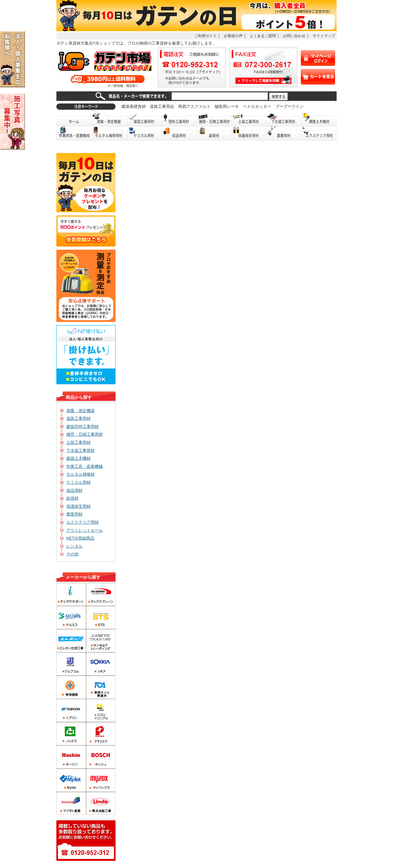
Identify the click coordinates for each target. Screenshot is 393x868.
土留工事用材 (249, 120)
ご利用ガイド (206, 36)
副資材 (215, 134)
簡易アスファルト (194, 106)
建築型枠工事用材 (80, 427)
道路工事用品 (162, 106)
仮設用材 (180, 134)
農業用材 (284, 134)
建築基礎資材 (134, 106)
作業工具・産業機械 (82, 466)
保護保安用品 (249, 134)
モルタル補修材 (78, 474)
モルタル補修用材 (110, 134)
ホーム (74, 120)
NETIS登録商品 (77, 538)
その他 (69, 554)
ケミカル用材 (145, 134)
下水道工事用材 (284, 120)
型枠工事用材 (180, 120)
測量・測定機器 (110, 120)
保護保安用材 (76, 506)
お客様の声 (233, 36)
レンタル (71, 546)
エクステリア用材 (319, 134)
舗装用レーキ (227, 106)
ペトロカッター (257, 106)
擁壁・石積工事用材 (215, 120)
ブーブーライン (289, 106)
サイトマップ (324, 36)
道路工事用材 (145, 120)
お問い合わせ (294, 36)
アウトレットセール (82, 530)
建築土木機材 (319, 120)
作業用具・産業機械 (74, 134)
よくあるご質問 (263, 36)
